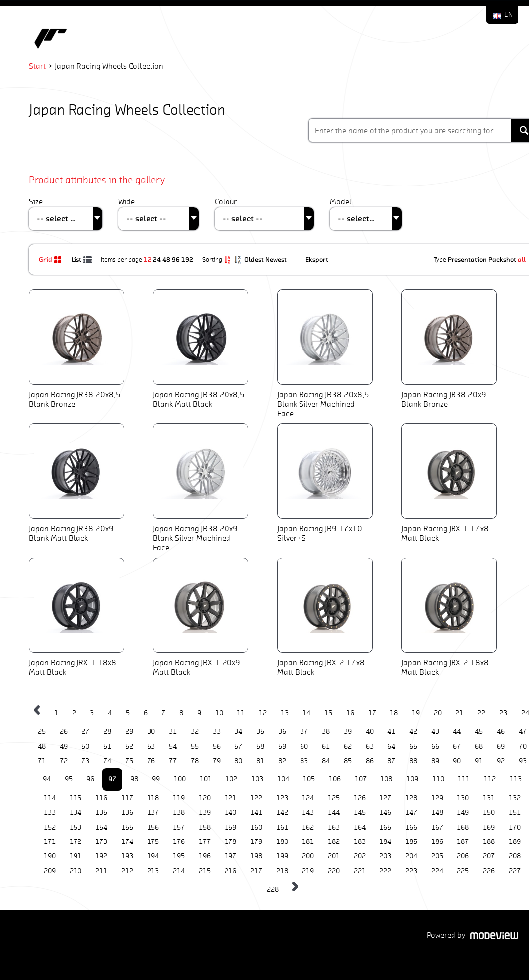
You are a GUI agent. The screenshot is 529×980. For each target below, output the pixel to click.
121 (230, 798)
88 (413, 761)
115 (76, 798)
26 (64, 732)
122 (256, 798)
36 (282, 732)
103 (257, 779)
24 (157, 259)
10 (219, 713)
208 (515, 856)
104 (283, 779)
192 (187, 259)
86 (370, 761)
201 (334, 856)
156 (153, 827)
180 (282, 842)
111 (464, 779)
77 (173, 761)
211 (101, 871)
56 (217, 746)
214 (179, 871)
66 (435, 746)
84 (326, 761)
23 (503, 713)
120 (205, 798)
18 (394, 713)
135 (101, 812)
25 (42, 732)
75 (129, 761)
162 (308, 827)
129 (437, 798)
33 (217, 732)
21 (459, 713)
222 (385, 871)
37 (304, 732)
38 (326, 732)
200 (308, 856)
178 (230, 842)
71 (42, 761)
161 (282, 827)
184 (385, 842)
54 (173, 746)
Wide (126, 201)
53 (151, 746)
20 (438, 713)
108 (386, 779)
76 (151, 761)
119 (179, 798)
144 (334, 812)
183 (360, 842)
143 (308, 812)
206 (463, 856)
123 (282, 798)
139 (205, 812)
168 (463, 827)
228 (273, 889)
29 (129, 732)
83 (304, 761)
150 (489, 812)
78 (195, 761)
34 (238, 732)
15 (328, 713)
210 (76, 871)
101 (206, 779)
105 (309, 779)
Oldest (255, 259)
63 (370, 746)
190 (50, 856)
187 (463, 842)
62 (348, 746)
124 (308, 798)
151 (515, 812)
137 (153, 812)
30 (151, 732)
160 (256, 827)
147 (411, 812)
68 (479, 746)
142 (282, 812)
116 (101, 798)
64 (391, 746)
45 (479, 732)
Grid (51, 259)
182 (334, 842)
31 (173, 732)
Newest (277, 259)
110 (438, 779)
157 (179, 827)
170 (515, 827)
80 (238, 761)
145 (360, 812)
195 (179, 856)
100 (180, 779)
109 (412, 779)
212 (127, 871)
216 (230, 871)
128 (411, 798)
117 (127, 798)
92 (501, 761)
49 (64, 746)
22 (481, 713)
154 (101, 827)
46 (501, 732)
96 (176, 259)
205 (437, 856)
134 (76, 812)
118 (153, 798)
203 (385, 856)
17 (372, 713)
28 (107, 732)
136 (127, 812)
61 (326, 746)
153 (76, 827)
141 (256, 812)
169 (489, 827)
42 (413, 732)
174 (127, 842)
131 (489, 798)
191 (76, 856)
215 (205, 871)
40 (370, 732)
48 (166, 259)
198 (256, 856)
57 (238, 746)
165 (385, 827)
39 (348, 732)
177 (205, 842)
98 (134, 779)
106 (335, 779)
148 (437, 812)
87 (391, 761)
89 (435, 761)
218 (282, 871)
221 (360, 871)
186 (437, 842)
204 (411, 856)
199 (282, 856)
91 (479, 761)
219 (308, 871)
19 (416, 713)
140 (230, 812)
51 (107, 746)
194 (153, 856)
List (82, 259)
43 (435, 732)
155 (127, 827)
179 (256, 842)
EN (508, 15)
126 (360, 798)
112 (490, 779)
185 (411, 842)
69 (501, 746)
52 (129, 746)
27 (85, 732)
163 (334, 827)
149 (463, 812)
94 (47, 779)
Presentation (467, 259)
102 (231, 779)
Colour (226, 201)
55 (195, 746)
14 (306, 713)
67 (457, 746)
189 (515, 842)
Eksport (317, 259)
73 (85, 761)
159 (230, 827)
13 (285, 713)
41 (391, 732)
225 (463, 871)
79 (217, 761)
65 (413, 746)
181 (308, 842)
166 (411, 827)
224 (437, 871)
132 (515, 798)
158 (205, 827)
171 (50, 842)
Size (36, 201)
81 (260, 761)
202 (360, 856)
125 (334, 798)
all (522, 259)
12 (148, 259)
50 (85, 746)
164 (360, 827)
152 (50, 827)
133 (50, 812)
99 (156, 779)
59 (282, 746)
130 (463, 798)
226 (489, 871)
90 (457, 761)
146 (385, 812)
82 (282, 761)
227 (515, 871)
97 (112, 779)
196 (205, 856)
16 (350, 713)
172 (76, 842)
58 (260, 746)
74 (107, 761)
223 (411, 871)
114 (50, 798)
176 (179, 842)
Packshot (502, 259)
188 (489, 842)
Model (341, 201)
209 (50, 871)
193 (127, 856)
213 (153, 871)
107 (361, 779)
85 (348, 761)
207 (489, 856)
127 (385, 798)
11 (241, 713)
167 (437, 827)
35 (260, 732)
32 (195, 732)
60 (304, 746)
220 (334, 871)
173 (101, 842)
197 (230, 856)
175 (153, 842)
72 (64, 761)
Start (37, 66)
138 (179, 812)
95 (69, 779)
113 (516, 779)
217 (256, 871)
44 (457, 732)
